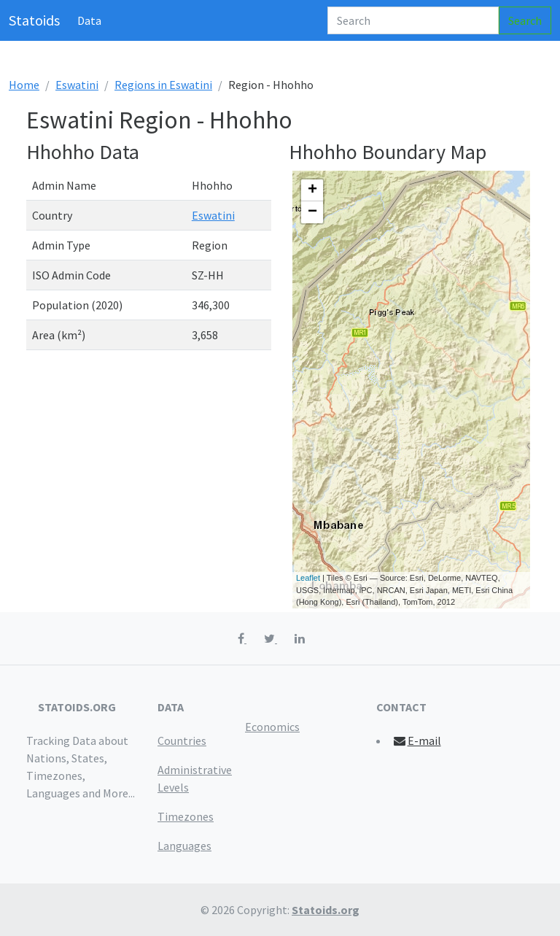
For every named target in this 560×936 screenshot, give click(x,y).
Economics (272, 727)
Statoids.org (326, 910)
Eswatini (77, 85)
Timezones (186, 816)
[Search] (413, 20)
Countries (182, 740)
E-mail (417, 740)
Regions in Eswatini (163, 85)
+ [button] (312, 190)
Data (89, 20)
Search (525, 20)
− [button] (312, 212)
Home (24, 85)
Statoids (34, 20)
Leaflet (308, 578)
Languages (184, 846)
